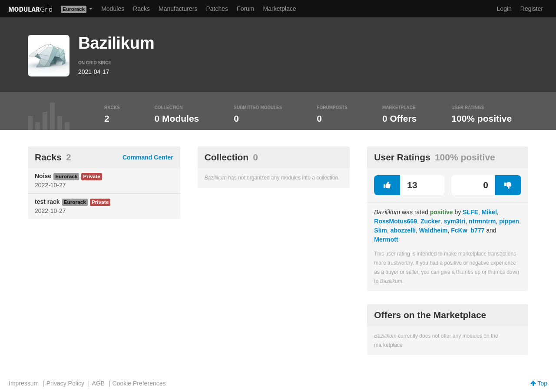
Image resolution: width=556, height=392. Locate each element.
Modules (113, 9)
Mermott (386, 239)
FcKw (459, 230)
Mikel (489, 212)
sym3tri (455, 221)
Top (539, 383)
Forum (245, 9)
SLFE (470, 212)
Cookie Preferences (139, 383)
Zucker (430, 221)
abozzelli (403, 230)
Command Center (148, 157)
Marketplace (280, 9)
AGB (98, 383)
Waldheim (434, 230)
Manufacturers (178, 9)
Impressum (24, 383)
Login (504, 9)
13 (395, 185)
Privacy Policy (65, 383)
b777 (477, 230)
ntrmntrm (482, 221)
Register (532, 9)
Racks (141, 9)
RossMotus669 (395, 221)
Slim (381, 230)
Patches (217, 9)
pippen (509, 221)
